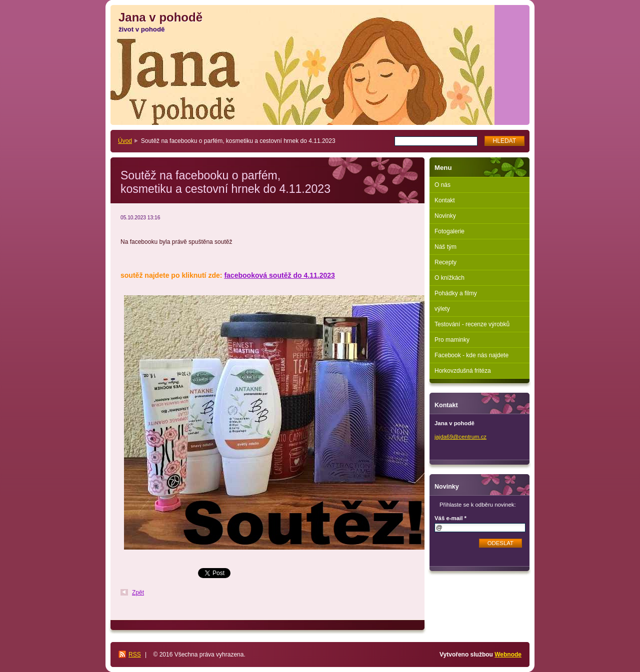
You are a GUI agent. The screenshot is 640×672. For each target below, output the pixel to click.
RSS (135, 655)
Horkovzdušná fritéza (463, 371)
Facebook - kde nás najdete (471, 355)
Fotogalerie (449, 231)
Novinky (445, 216)
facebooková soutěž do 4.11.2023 (279, 275)
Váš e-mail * (450, 518)
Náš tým (445, 247)
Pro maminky (452, 340)
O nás (442, 185)
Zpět (138, 593)
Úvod (125, 141)
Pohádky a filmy (456, 293)
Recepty (445, 262)
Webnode (508, 655)
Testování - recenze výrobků (472, 324)
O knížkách (449, 278)
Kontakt (445, 200)
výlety (442, 309)
